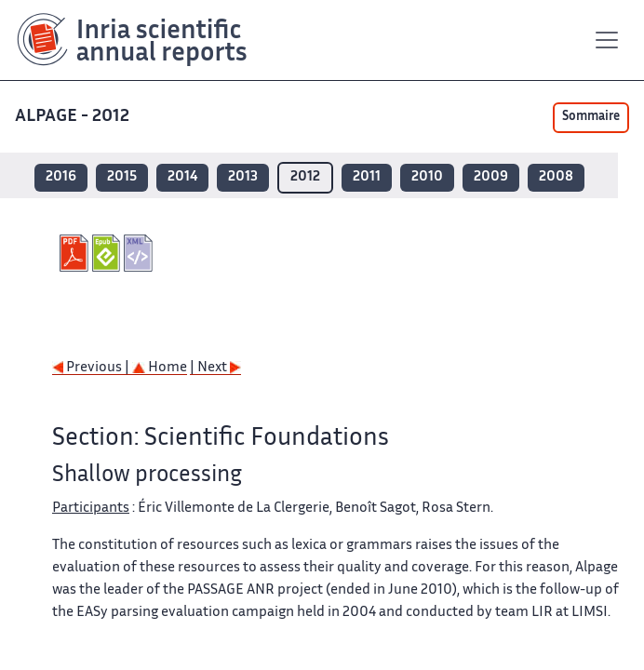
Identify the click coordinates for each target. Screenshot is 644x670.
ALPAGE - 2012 (74, 117)
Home (160, 368)
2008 (556, 177)
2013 (243, 177)
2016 (61, 177)
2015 (122, 177)
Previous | (92, 368)
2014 (182, 177)
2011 (367, 177)
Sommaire (591, 117)
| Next (215, 368)
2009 (491, 177)
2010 (427, 177)
